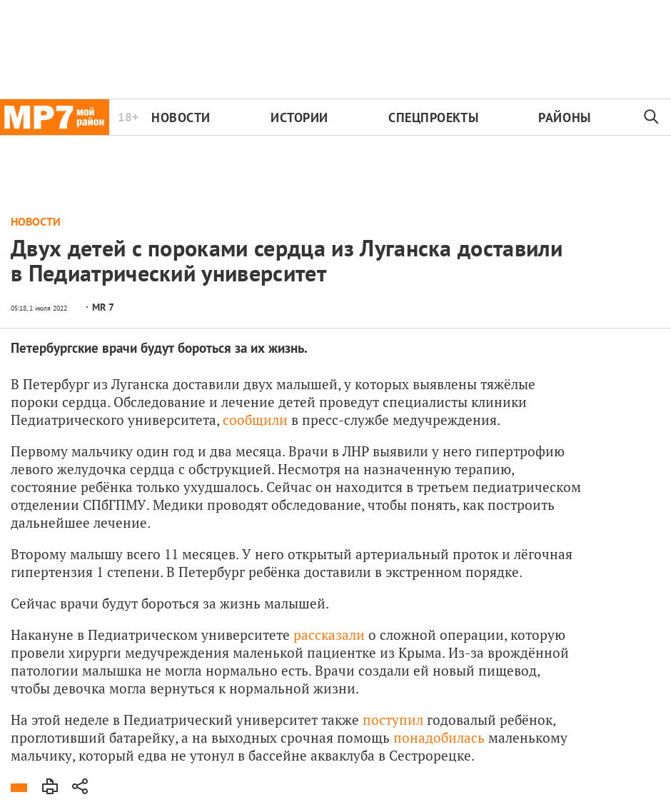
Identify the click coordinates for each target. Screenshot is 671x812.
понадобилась (439, 737)
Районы (564, 117)
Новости (181, 117)
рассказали (329, 635)
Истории (299, 117)
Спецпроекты (433, 117)
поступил (393, 720)
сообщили (255, 420)
